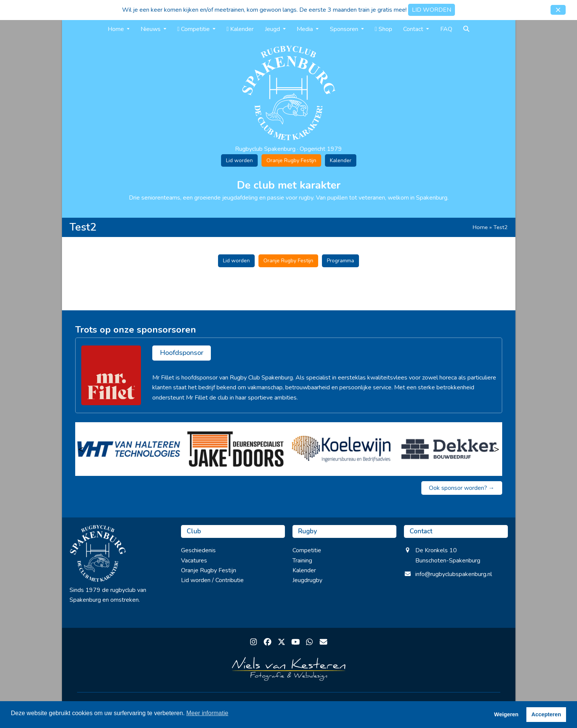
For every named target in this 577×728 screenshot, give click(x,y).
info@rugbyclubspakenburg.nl (454, 574)
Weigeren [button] (507, 714)
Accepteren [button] (546, 714)
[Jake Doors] (235, 449)
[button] (558, 10)
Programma (340, 261)
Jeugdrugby (307, 580)
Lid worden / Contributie (212, 580)
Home (480, 227)
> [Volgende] (497, 449)
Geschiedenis (198, 550)
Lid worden (239, 160)
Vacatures (194, 561)
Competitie (307, 550)
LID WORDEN (432, 10)
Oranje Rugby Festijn (291, 160)
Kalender (341, 160)
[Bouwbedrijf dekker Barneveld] (449, 449)
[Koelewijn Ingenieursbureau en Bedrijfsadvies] (342, 449)
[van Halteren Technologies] (129, 449)
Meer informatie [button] (207, 713)
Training (302, 561)
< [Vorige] (81, 449)
